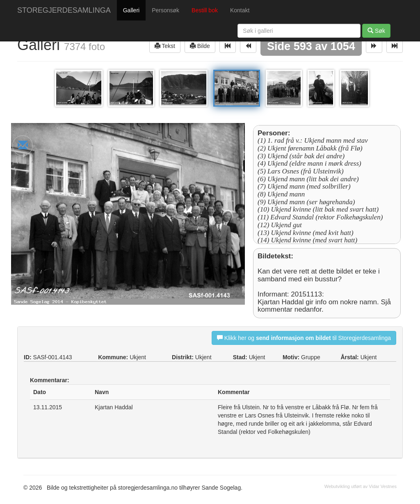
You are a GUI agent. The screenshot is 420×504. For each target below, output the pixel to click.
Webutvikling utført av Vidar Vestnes (361, 486)
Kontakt (240, 10)
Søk (376, 31)
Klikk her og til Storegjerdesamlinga (304, 338)
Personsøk (165, 10)
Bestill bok (205, 10)
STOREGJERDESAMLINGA (64, 10)
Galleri (131, 10)
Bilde (200, 46)
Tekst (165, 46)
